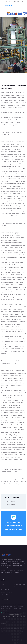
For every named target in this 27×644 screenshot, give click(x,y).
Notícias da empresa (10, 505)
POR (14, 1)
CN (10, 1)
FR (22, 1)
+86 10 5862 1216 (13, 530)
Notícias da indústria (10, 501)
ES (18, 1)
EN (6, 1)
